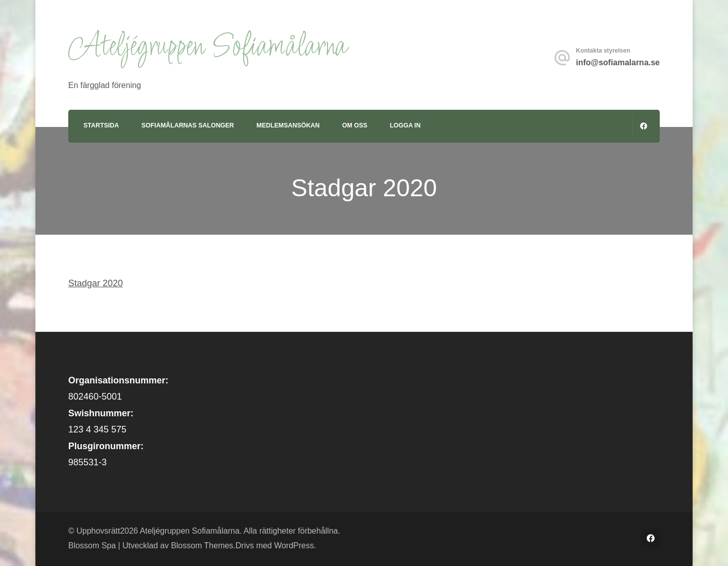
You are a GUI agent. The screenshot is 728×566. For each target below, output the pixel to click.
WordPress (294, 546)
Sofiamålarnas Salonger (188, 125)
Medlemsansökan (288, 125)
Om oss (355, 125)
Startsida (101, 125)
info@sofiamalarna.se (618, 62)
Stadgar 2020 (96, 283)
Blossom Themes (202, 546)
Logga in (405, 125)
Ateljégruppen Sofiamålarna (207, 47)
